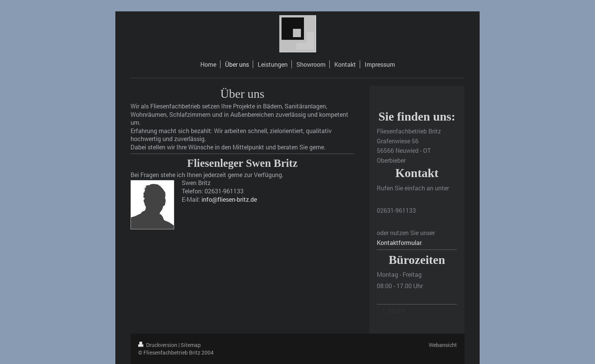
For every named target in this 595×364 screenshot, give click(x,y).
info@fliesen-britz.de (229, 199)
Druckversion (158, 345)
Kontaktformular (399, 242)
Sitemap (191, 345)
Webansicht (443, 345)
